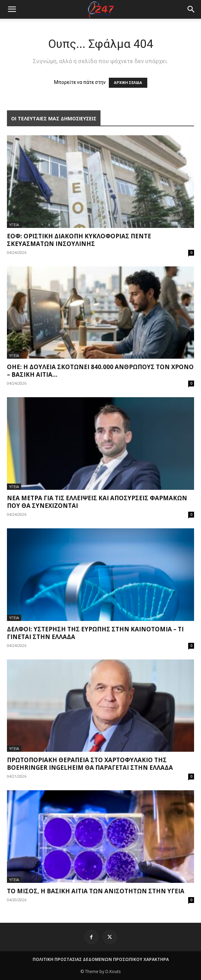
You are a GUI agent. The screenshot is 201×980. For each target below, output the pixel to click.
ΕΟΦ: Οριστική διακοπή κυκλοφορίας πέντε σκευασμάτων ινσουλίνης (79, 240)
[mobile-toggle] (12, 9)
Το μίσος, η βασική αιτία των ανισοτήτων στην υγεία (96, 891)
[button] (191, 9)
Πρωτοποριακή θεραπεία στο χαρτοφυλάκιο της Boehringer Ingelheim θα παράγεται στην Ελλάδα (90, 764)
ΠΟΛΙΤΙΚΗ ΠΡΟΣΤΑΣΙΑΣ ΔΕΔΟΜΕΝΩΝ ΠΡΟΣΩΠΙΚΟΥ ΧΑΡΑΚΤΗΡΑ (101, 959)
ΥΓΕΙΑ (14, 225)
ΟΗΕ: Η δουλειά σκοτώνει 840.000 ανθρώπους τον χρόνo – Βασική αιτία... (100, 371)
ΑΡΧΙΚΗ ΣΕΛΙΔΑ (128, 83)
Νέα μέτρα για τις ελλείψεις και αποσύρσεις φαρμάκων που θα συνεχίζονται (97, 502)
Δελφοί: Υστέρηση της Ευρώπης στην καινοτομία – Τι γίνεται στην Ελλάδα (95, 633)
